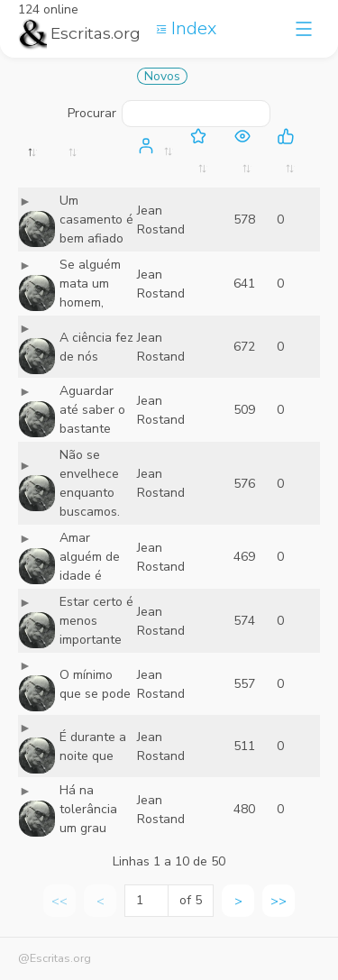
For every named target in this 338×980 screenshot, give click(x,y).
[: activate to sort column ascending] (97, 157)
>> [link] (279, 901)
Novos (162, 76)
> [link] (238, 901)
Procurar (169, 114)
